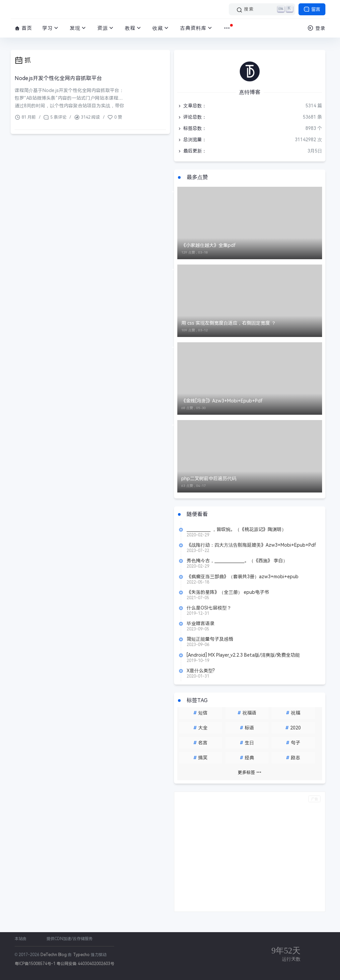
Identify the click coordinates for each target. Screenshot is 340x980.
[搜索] (262, 9)
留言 (312, 9)
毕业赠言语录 (201, 623)
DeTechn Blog (54, 955)
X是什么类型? (201, 671)
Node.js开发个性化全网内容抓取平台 (58, 78)
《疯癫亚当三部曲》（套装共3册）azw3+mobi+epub (243, 577)
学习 (51, 28)
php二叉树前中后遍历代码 (209, 479)
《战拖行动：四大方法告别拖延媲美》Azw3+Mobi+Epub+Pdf (251, 545)
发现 (79, 28)
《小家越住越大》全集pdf (209, 245)
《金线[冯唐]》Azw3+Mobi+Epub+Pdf (222, 401)
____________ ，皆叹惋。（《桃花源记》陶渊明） (236, 529)
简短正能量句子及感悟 (210, 639)
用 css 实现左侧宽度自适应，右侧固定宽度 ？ (229, 323)
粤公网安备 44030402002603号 (85, 964)
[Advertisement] (250, 852)
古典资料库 (197, 28)
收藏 (161, 28)
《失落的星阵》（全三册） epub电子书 (228, 592)
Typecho (81, 955)
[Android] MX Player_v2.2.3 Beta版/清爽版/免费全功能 (243, 655)
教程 (134, 28)
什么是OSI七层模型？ (209, 608)
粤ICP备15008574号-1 (35, 964)
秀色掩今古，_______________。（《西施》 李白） (237, 561)
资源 (106, 28)
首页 (23, 28)
